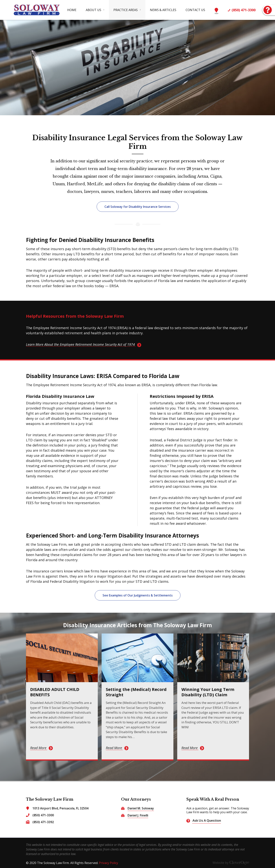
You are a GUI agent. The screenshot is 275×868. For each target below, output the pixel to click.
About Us (93, 10)
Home (72, 10)
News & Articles (163, 10)
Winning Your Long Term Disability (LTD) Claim (208, 692)
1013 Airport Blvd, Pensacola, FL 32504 (60, 808)
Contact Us (195, 10)
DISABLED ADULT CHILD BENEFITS (55, 692)
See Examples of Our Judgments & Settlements (138, 595)
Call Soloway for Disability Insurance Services (138, 207)
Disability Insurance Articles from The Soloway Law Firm (137, 625)
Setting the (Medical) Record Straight (136, 692)
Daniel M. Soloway (141, 808)
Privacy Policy (108, 863)
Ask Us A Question (267, 8)
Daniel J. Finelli (138, 815)
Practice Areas (126, 10)
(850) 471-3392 (43, 822)
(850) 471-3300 (244, 10)
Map (217, 8)
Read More (38, 748)
